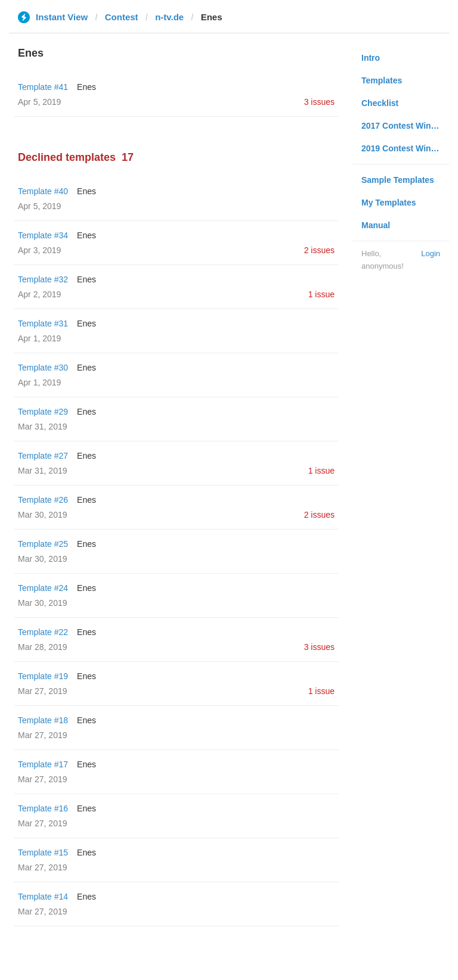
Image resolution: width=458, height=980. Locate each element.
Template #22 (43, 632)
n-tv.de (169, 17)
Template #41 (43, 87)
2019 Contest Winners (405, 148)
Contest (122, 17)
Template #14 (43, 897)
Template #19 (43, 676)
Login (431, 253)
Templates (382, 80)
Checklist (380, 103)
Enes (86, 87)
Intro (371, 58)
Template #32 (43, 279)
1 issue (321, 294)
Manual (376, 225)
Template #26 (43, 500)
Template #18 (43, 720)
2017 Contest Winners (405, 126)
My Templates (389, 203)
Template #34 (43, 235)
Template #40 (43, 191)
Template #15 (43, 853)
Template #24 (43, 588)
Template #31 (43, 323)
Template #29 (43, 412)
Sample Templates (398, 180)
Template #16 (43, 808)
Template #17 (43, 764)
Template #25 (43, 544)
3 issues (319, 102)
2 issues (319, 250)
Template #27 (43, 456)
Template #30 (43, 368)
